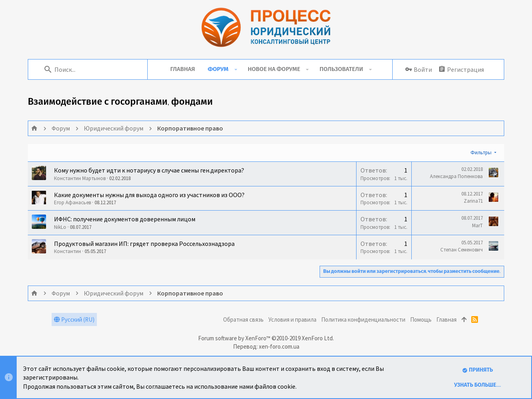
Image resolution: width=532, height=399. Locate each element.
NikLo (60, 227)
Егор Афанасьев (72, 202)
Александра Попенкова (456, 176)
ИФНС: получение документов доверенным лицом (125, 219)
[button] (236, 69)
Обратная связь (243, 319)
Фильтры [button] (481, 153)
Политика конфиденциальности (363, 319)
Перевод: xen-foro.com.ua (266, 346)
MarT (477, 225)
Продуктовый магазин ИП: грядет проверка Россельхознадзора (144, 244)
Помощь (421, 319)
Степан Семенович (462, 250)
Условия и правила (292, 319)
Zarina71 (473, 201)
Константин (67, 251)
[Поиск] (92, 69)
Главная (446, 319)
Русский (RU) (74, 319)
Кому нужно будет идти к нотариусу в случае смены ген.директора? (149, 170)
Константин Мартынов (80, 178)
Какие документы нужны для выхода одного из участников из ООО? (149, 195)
